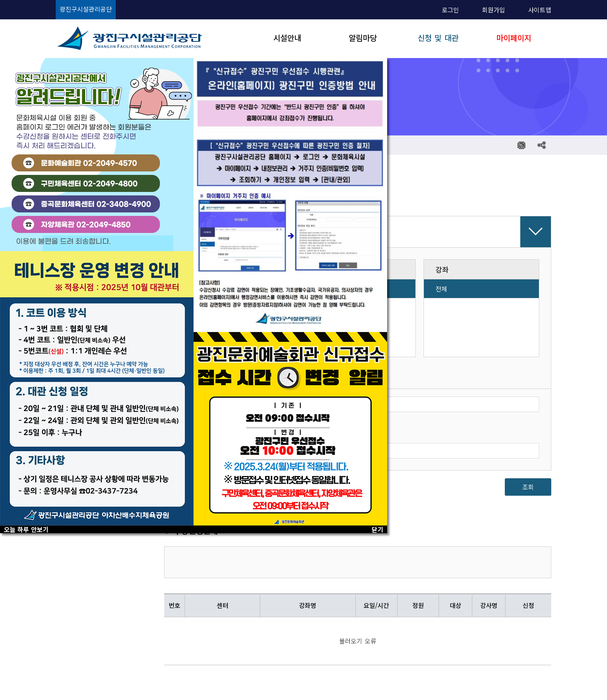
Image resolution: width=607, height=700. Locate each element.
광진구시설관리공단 (86, 9)
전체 (441, 289)
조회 (528, 487)
